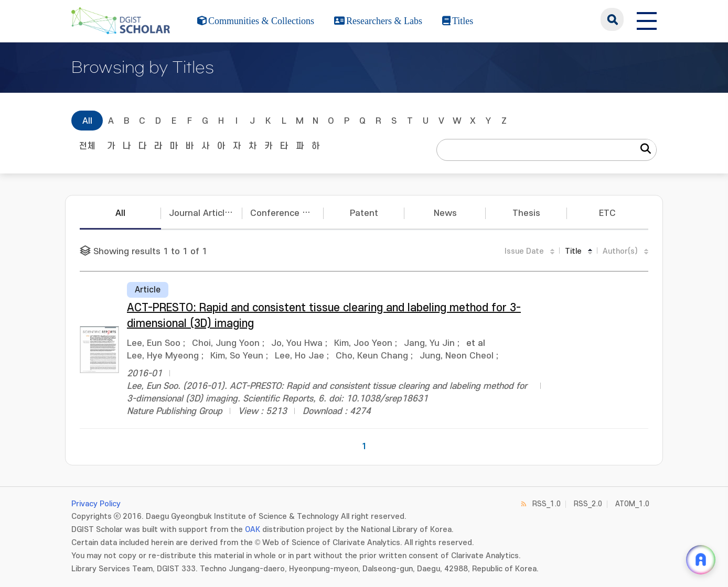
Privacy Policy (96, 504)
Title (573, 251)
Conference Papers (287, 213)
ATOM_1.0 (632, 504)
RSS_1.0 (547, 504)
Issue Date (524, 251)
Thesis (526, 213)
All (87, 121)
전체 (87, 146)
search (612, 19)
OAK (253, 530)
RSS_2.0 (588, 504)
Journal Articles (202, 213)
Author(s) (620, 251)
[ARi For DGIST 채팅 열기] (701, 560)
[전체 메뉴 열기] (647, 19)
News (445, 213)
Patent (364, 213)
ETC (607, 213)
